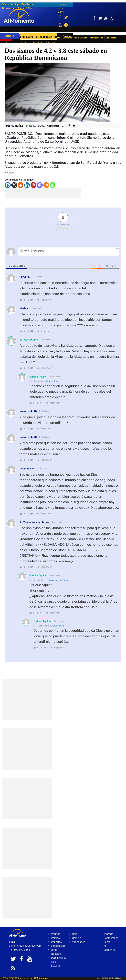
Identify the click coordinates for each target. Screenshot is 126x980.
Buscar (67, 36)
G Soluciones (118, 978)
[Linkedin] (27, 185)
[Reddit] (21, 185)
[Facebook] (8, 185)
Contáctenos (111, 938)
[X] (14, 185)
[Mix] (46, 185)
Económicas (58, 946)
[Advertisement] (43, 193)
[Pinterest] (33, 185)
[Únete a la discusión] (69, 251)
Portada (56, 934)
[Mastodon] (40, 185)
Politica (55, 938)
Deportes (56, 942)
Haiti (75, 934)
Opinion (77, 938)
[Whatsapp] (53, 185)
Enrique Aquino (29, 340)
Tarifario (108, 934)
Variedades (79, 942)
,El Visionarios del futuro (57, 580)
